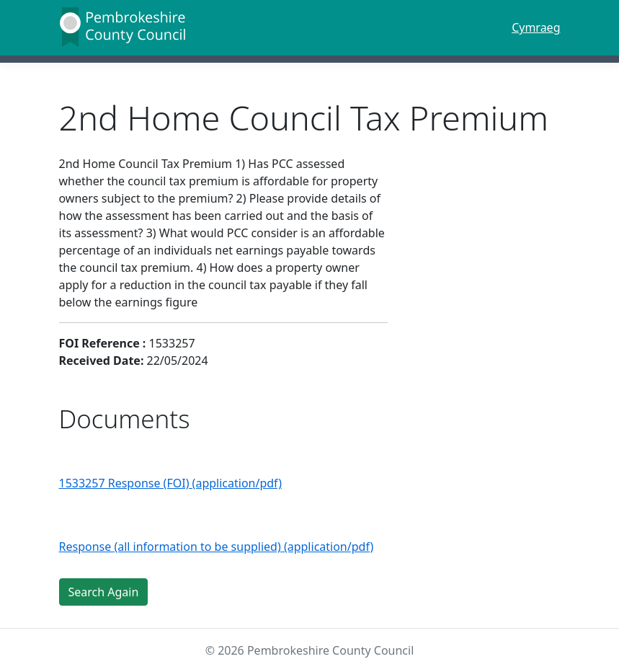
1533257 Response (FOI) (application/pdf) (171, 483)
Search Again (104, 592)
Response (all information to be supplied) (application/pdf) (217, 547)
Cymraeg (536, 27)
